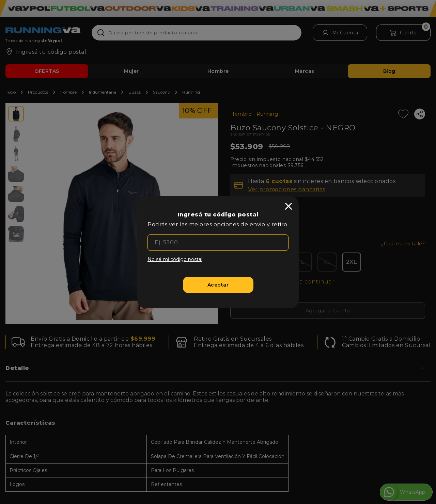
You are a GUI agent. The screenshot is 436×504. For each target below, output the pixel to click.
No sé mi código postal (175, 259)
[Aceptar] (218, 285)
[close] (289, 206)
